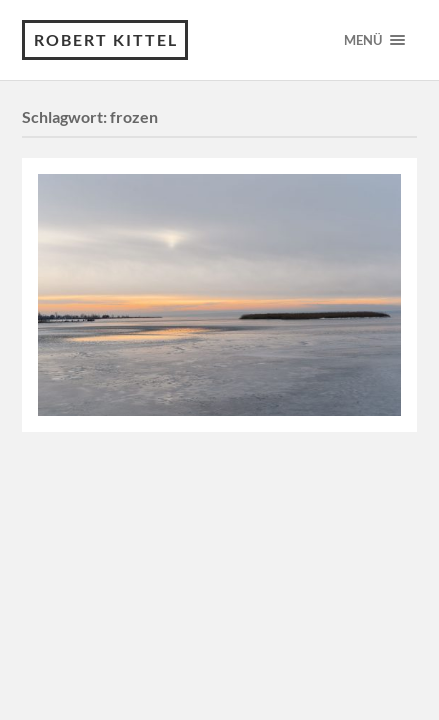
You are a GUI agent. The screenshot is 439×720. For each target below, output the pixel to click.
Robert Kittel (106, 39)
